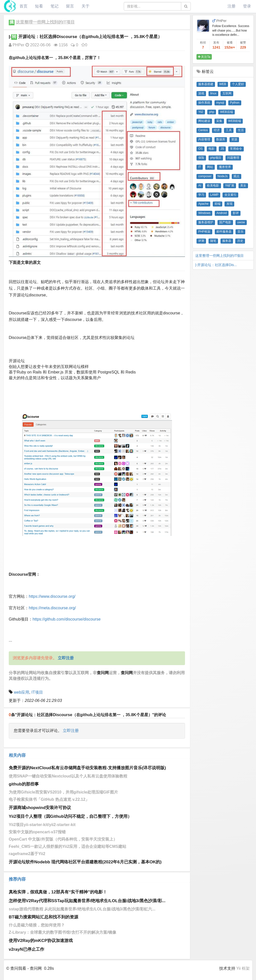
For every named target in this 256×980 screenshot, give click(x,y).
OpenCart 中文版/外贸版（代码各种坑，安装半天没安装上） (63, 839)
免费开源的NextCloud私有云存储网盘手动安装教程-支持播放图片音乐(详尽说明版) (87, 768)
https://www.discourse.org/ (52, 596)
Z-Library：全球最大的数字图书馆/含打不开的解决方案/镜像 (62, 932)
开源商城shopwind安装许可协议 (40, 808)
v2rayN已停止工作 (26, 949)
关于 (85, 6)
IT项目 (37, 692)
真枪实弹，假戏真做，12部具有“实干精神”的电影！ (58, 892)
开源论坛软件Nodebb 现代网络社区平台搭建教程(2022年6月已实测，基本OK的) (85, 862)
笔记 (54, 6)
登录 (247, 6)
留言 (70, 6)
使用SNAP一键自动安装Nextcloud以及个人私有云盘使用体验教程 (68, 776)
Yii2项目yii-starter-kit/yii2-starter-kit (42, 825)
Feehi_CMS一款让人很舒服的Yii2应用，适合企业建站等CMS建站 (67, 846)
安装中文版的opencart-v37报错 (37, 832)
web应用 (21, 692)
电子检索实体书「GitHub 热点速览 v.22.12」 (49, 799)
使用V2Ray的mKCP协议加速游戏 (41, 941)
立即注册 (71, 731)
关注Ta (204, 57)
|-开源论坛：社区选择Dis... (216, 265)
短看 (39, 6)
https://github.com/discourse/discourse (66, 619)
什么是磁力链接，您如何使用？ (37, 925)
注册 (231, 6)
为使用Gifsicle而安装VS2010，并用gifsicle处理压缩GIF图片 (63, 792)
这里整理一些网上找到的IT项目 (45, 22)
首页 (23, 6)
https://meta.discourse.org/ (52, 608)
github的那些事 (24, 784)
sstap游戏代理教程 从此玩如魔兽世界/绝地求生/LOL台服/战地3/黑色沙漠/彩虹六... (82, 909)
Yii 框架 (243, 968)
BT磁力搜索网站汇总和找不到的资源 (43, 917)
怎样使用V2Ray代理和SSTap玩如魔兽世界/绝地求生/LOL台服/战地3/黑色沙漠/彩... (87, 901)
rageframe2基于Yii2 (27, 854)
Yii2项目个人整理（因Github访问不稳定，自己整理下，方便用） (70, 816)
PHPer (17, 45)
